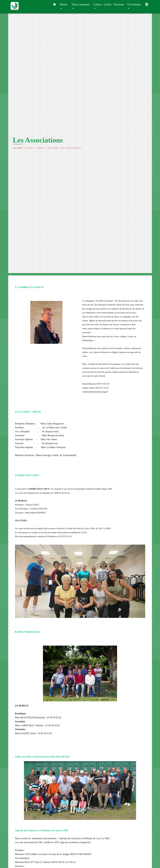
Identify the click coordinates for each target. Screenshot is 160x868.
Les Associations (71, 148)
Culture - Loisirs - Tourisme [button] (109, 4)
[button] (54, 5)
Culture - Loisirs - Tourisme (42, 148)
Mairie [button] (64, 4)
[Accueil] (29, 7)
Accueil (18, 148)
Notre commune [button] (80, 4)
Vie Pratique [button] (134, 4)
